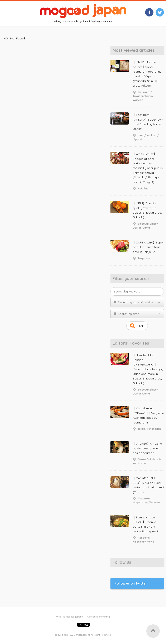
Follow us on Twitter (131, 583)
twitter (160, 16)
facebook (149, 16)
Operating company (99, 617)
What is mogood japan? (69, 617)
